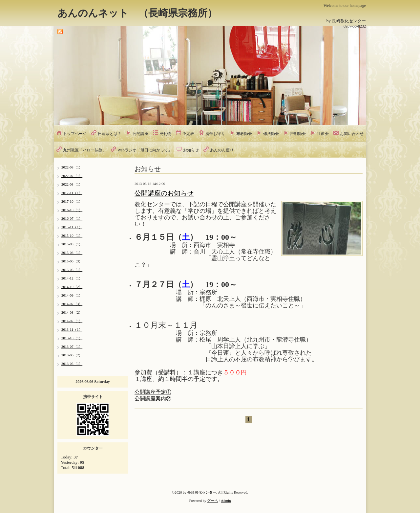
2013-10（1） (72, 338)
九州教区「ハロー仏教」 (85, 150)
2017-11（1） (72, 193)
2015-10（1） (72, 235)
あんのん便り (222, 150)
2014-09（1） (72, 295)
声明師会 (298, 134)
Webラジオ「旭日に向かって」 (145, 150)
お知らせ (191, 150)
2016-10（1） (72, 210)
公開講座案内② (153, 399)
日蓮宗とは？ (110, 134)
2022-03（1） (72, 184)
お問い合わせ (352, 134)
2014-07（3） (72, 304)
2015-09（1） (72, 244)
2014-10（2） (72, 287)
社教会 (323, 134)
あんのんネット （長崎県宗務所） (137, 13)
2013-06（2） (72, 355)
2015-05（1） (72, 270)
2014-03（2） (72, 312)
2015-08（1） (72, 253)
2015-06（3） (72, 261)
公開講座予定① (153, 392)
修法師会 (271, 134)
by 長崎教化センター (199, 492)
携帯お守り (215, 134)
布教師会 (244, 134)
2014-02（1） (72, 321)
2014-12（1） (72, 278)
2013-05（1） (72, 364)
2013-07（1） (72, 346)
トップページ (75, 134)
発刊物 (165, 134)
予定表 (188, 134)
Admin (226, 501)
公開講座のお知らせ (164, 193)
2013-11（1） (72, 329)
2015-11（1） (72, 227)
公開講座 (140, 134)
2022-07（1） (72, 176)
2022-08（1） (72, 167)
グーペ (212, 501)
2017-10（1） (72, 201)
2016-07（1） (72, 218)
